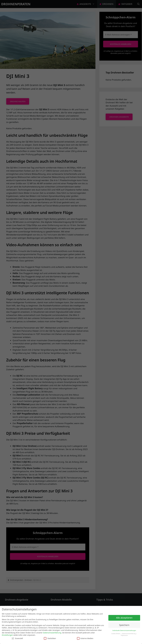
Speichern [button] (124, 625)
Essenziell (17, 638)
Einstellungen (7, 635)
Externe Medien (85, 638)
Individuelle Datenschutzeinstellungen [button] (124, 630)
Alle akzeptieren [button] (124, 618)
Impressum (124, 635)
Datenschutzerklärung (52, 633)
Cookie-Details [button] (116, 634)
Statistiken (50, 638)
